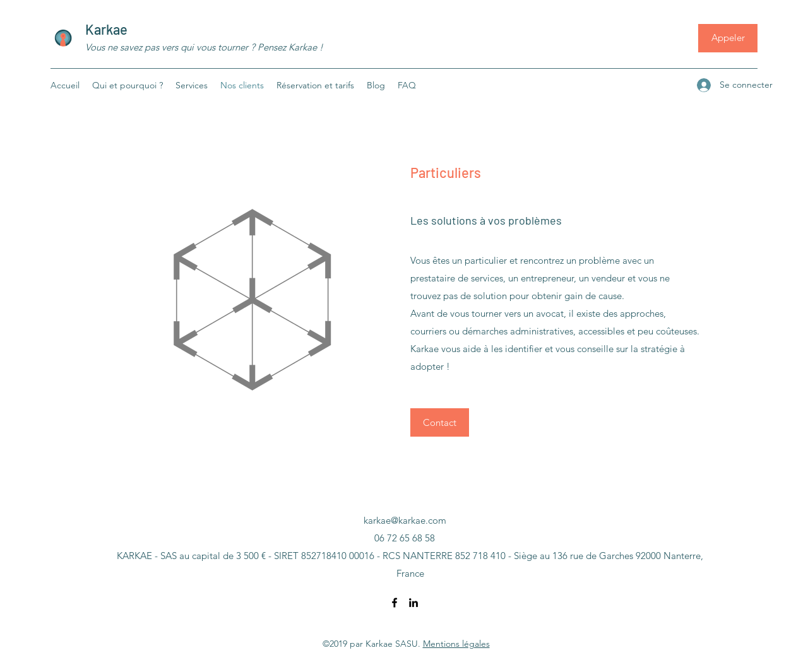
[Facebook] (395, 603)
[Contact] (440, 422)
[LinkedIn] (413, 603)
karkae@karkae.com (405, 520)
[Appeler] (728, 38)
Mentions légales (456, 644)
